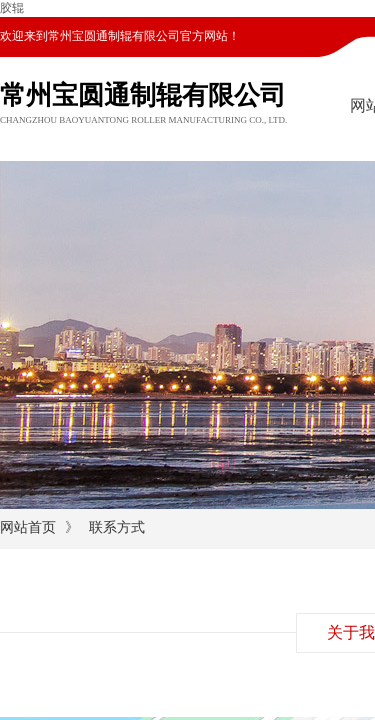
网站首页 (28, 527)
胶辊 (12, 8)
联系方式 (117, 527)
